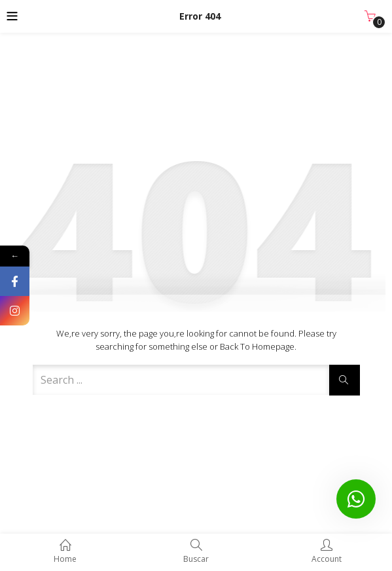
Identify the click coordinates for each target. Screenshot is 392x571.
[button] (370, 16)
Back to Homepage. (258, 346)
